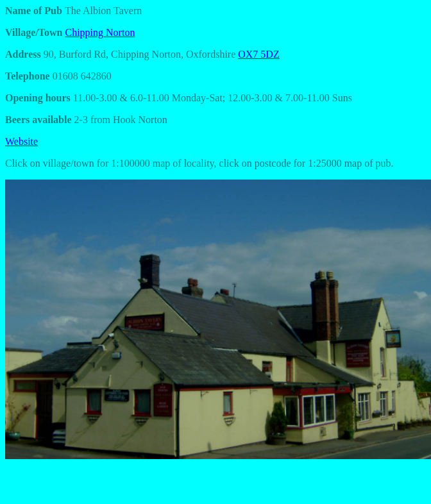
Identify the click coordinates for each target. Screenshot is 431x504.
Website (21, 141)
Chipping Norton (100, 32)
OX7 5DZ (258, 54)
